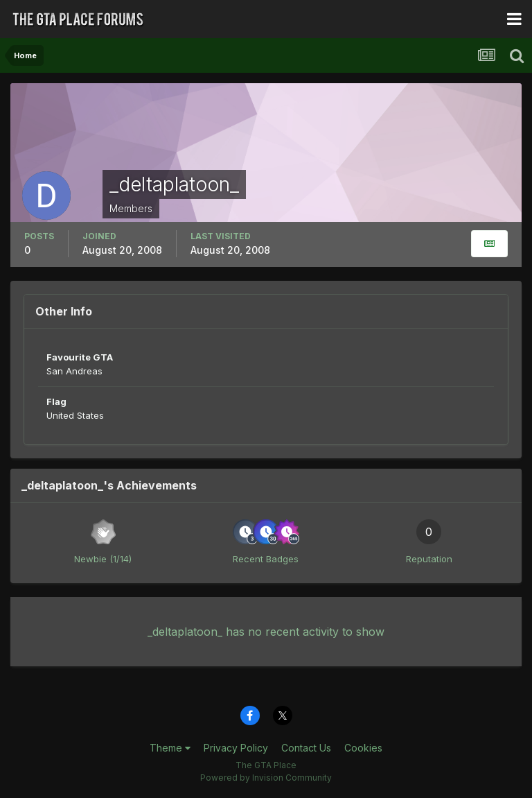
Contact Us (306, 748)
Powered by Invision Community (266, 778)
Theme (170, 748)
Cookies (363, 748)
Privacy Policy (236, 748)
